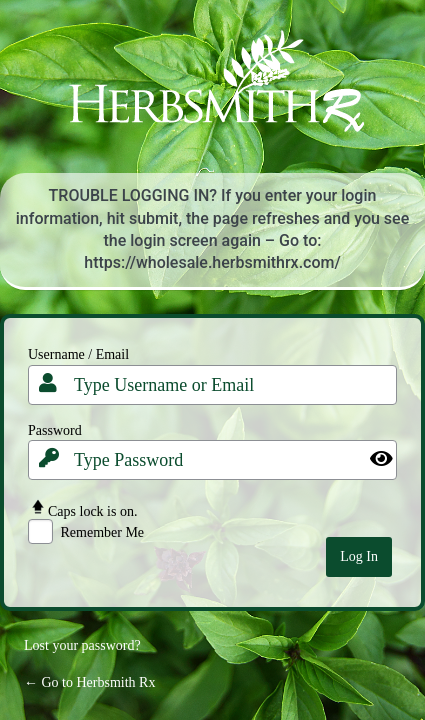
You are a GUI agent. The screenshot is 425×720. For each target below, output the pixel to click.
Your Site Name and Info (213, 95)
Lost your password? (82, 645)
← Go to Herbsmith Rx (89, 682)
